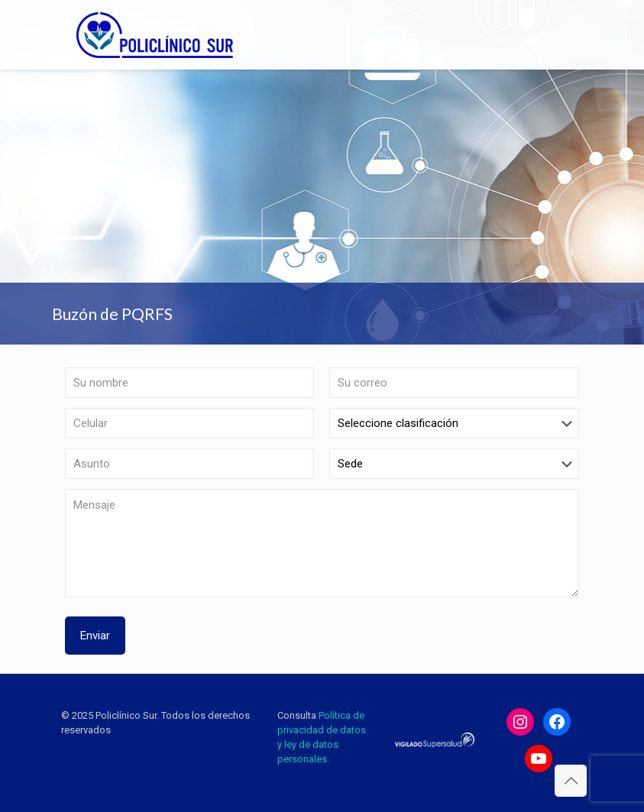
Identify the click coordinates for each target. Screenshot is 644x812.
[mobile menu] (559, 34)
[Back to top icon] (571, 781)
